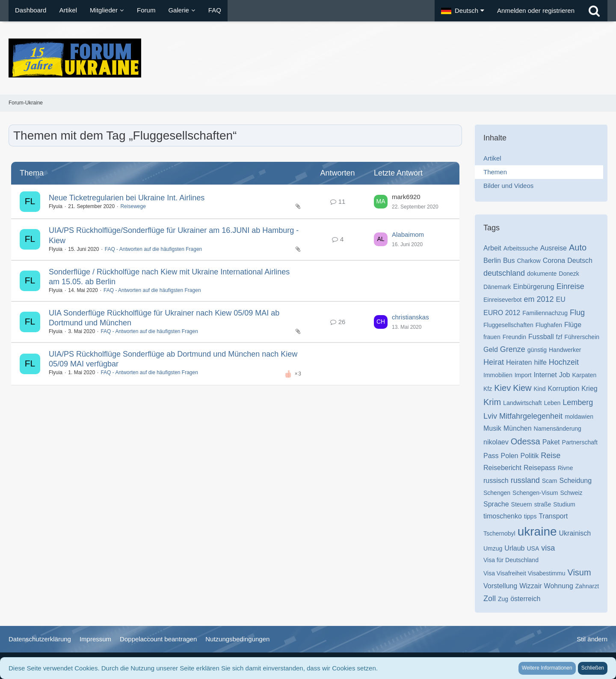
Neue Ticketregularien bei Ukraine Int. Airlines (127, 198)
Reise (551, 456)
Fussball (541, 337)
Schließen (593, 668)
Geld (491, 350)
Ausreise (554, 248)
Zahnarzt (587, 586)
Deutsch (580, 261)
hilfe (540, 362)
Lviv (490, 416)
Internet (545, 375)
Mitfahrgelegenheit (531, 416)
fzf (559, 337)
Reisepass (540, 468)
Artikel (492, 158)
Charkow (529, 261)
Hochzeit (564, 362)
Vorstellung (500, 586)
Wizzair (530, 586)
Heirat (494, 362)
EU (561, 299)
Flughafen (549, 325)
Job (565, 375)
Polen (510, 456)
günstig (537, 350)
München (518, 428)
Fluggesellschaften (508, 325)
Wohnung (559, 586)
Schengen (497, 493)
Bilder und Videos (508, 186)
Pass (491, 456)
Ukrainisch (575, 533)
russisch (496, 481)
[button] (463, 11)
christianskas (410, 317)
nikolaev (496, 442)
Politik (530, 456)
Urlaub (514, 548)
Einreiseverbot (503, 300)
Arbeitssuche (521, 248)
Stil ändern (592, 639)
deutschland (504, 273)
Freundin (514, 337)
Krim (492, 402)
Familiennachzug (545, 313)
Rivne (566, 468)
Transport (553, 516)
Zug (503, 599)
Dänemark (497, 287)
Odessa (526, 441)
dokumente (542, 274)
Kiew (522, 388)
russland (525, 480)
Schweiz (571, 493)
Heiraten (519, 362)
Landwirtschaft (522, 403)
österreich (525, 599)
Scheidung (576, 481)
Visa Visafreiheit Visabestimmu (524, 573)
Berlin (492, 261)
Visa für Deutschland (511, 560)
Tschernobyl (499, 533)
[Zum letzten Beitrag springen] (381, 202)
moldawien (579, 417)
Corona (554, 261)
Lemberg (578, 402)
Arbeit (492, 248)
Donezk (569, 274)
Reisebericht (502, 468)
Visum (579, 572)
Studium (564, 504)
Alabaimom (408, 234)
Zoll (490, 599)
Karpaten (584, 375)
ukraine (537, 532)
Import (523, 375)
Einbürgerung (534, 287)
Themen (495, 172)
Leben (552, 403)
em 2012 (539, 299)
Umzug (493, 548)
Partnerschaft (580, 442)
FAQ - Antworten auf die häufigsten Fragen (153, 249)
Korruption (564, 389)
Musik (492, 428)
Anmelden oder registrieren (536, 10)
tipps (530, 516)
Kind (540, 389)
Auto (578, 247)
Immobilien (498, 375)
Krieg (589, 389)
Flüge (573, 325)
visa (548, 548)
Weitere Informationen (547, 668)
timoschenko (503, 516)
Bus (509, 261)
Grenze (513, 349)
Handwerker (565, 350)
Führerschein (582, 337)
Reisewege (133, 206)
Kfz (488, 389)
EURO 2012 (502, 313)
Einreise (570, 286)
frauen (492, 337)
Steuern (522, 504)
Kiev (502, 388)
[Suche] (594, 11)
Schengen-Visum (535, 493)
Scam (550, 481)
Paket (551, 442)
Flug (577, 313)
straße (543, 504)
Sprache (496, 504)
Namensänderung (558, 429)
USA (533, 548)
